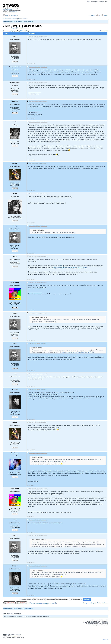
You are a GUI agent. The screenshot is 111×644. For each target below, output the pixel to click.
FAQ (98, 15)
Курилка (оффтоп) (28, 22)
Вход (5, 15)
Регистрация (13, 15)
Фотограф (105, 640)
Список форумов (8, 22)
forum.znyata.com (8, 9)
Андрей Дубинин (16, 28)
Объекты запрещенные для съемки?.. (43, 603)
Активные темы (23, 19)
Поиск (105, 15)
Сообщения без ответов (10, 19)
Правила (93, 15)
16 (25, 31)
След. (28, 31)
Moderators (25, 28)
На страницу (7, 31)
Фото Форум (18, 22)
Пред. (13, 31)
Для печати (104, 31)
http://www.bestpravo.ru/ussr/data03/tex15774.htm (70, 268)
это (61, 266)
